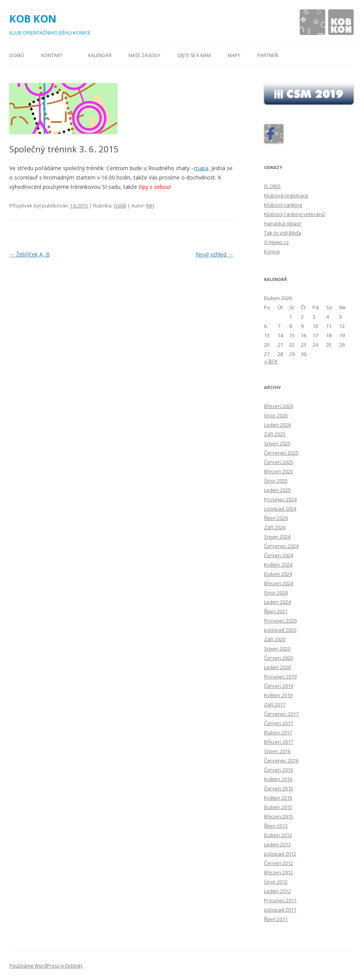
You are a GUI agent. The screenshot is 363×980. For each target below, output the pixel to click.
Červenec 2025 (281, 453)
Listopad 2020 (280, 630)
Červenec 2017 (281, 714)
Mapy (234, 55)
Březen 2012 (279, 872)
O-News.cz (276, 242)
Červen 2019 (279, 686)
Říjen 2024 (276, 518)
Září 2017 (275, 704)
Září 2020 (275, 639)
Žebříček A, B (30, 254)
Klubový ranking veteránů (294, 214)
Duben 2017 (278, 732)
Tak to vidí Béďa (283, 233)
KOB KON (33, 19)
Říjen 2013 (276, 826)
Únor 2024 (276, 593)
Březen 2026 (279, 406)
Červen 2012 (279, 863)
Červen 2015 (279, 788)
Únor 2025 (276, 481)
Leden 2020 (277, 667)
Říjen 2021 (276, 611)
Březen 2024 (279, 583)
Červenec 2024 (281, 546)
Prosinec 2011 (280, 900)
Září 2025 (275, 434)
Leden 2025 (277, 490)
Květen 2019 (278, 695)
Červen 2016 (279, 770)
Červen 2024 (279, 555)
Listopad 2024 (280, 509)
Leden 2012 (277, 891)
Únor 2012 (276, 882)
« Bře (271, 361)
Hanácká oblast (282, 223)
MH (150, 206)
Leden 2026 (277, 425)
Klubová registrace (286, 195)
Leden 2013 (277, 844)
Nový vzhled (214, 254)
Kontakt (52, 55)
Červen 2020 (279, 658)
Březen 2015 (279, 816)
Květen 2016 (278, 779)
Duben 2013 (278, 835)
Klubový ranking (283, 205)
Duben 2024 (278, 574)
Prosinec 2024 (280, 499)
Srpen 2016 (277, 751)
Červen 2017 (279, 723)
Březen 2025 (279, 471)
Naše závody (144, 55)
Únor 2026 (276, 415)
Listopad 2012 (280, 854)
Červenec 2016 (281, 760)
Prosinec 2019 (280, 677)
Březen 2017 (279, 742)
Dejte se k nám (194, 55)
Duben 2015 (278, 807)
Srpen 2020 (277, 649)
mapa (201, 168)
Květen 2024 (278, 565)
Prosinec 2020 (280, 621)
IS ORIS (272, 186)
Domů (17, 55)
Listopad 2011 (280, 910)
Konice (272, 251)
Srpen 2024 (277, 537)
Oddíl (120, 206)
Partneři (268, 55)
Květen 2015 (278, 798)
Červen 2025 (279, 462)
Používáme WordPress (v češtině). (46, 966)
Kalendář (100, 55)
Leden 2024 (277, 602)
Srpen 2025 (277, 443)
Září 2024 (275, 527)
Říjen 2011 (276, 919)
